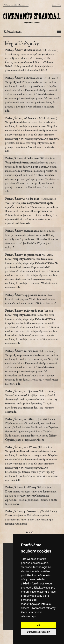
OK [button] (38, 625)
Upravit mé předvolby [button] (38, 632)
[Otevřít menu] (32, 32)
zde (28, 223)
